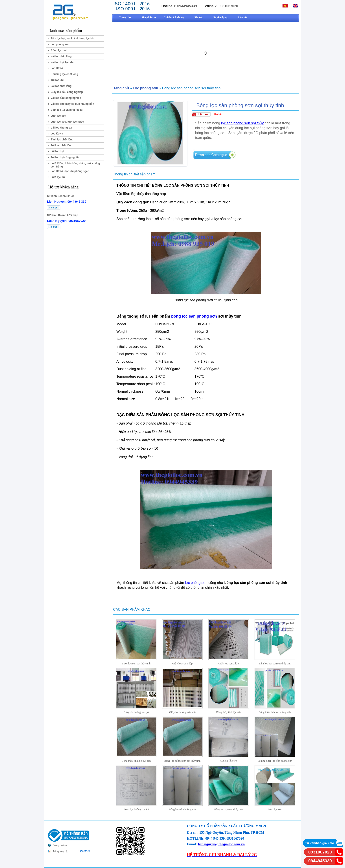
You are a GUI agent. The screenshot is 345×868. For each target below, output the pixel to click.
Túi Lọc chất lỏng (61, 145)
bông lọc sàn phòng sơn (194, 316)
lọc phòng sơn (196, 583)
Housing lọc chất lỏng (64, 74)
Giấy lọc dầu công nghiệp (67, 92)
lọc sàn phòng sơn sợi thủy (242, 123)
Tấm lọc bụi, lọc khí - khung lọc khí (72, 39)
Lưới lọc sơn (58, 116)
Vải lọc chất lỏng (61, 56)
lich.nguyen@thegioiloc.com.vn (221, 844)
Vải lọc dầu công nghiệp (66, 98)
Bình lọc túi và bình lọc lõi (67, 110)
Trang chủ (120, 88)
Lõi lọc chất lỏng (61, 86)
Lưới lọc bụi (58, 177)
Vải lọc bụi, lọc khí (62, 62)
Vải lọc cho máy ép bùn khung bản (72, 104)
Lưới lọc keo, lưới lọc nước (67, 122)
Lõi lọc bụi (57, 151)
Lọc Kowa (57, 134)
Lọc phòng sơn (60, 44)
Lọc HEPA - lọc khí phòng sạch (70, 171)
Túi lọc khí (57, 80)
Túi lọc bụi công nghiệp (65, 157)
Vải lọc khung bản (62, 128)
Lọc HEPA (57, 68)
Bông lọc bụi (59, 50)
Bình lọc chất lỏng (62, 140)
